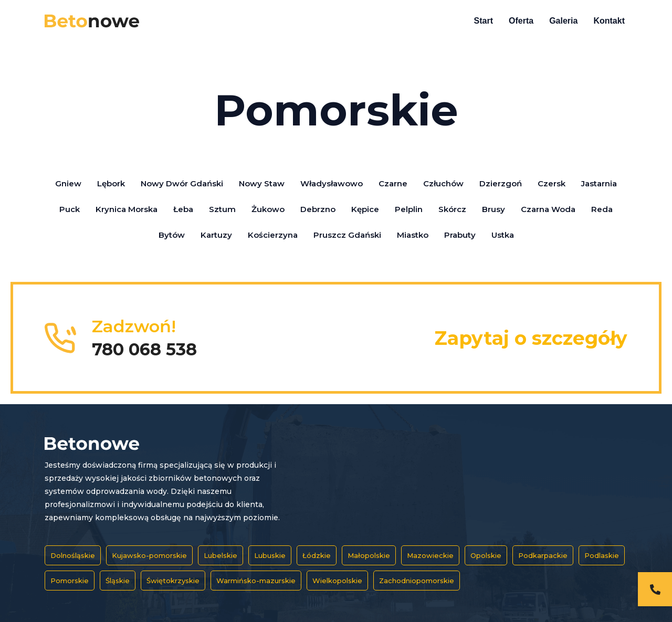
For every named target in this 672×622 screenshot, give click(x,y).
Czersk (552, 183)
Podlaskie (602, 555)
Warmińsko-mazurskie (256, 581)
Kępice (365, 209)
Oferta (521, 21)
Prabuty (460, 235)
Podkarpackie (543, 555)
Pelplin (409, 209)
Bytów (172, 235)
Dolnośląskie (73, 555)
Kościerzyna (273, 235)
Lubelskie (220, 555)
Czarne (393, 183)
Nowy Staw (262, 183)
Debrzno (318, 209)
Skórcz (452, 209)
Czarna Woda (548, 209)
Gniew (68, 183)
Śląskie (118, 581)
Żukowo (268, 209)
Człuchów (443, 183)
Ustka (503, 235)
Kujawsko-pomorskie (149, 555)
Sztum (222, 209)
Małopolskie (369, 555)
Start (484, 21)
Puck (70, 209)
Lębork (111, 183)
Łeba (183, 209)
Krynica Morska (127, 209)
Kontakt (609, 21)
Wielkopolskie (337, 581)
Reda (602, 209)
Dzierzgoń (501, 183)
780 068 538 (144, 349)
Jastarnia (599, 183)
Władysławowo (332, 183)
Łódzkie (317, 555)
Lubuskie (270, 555)
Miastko (413, 235)
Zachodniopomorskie (417, 581)
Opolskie (486, 555)
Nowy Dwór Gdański (182, 183)
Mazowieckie (430, 555)
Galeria (563, 21)
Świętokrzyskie (173, 581)
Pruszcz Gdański (347, 235)
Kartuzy (216, 235)
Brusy (493, 209)
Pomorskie (70, 581)
